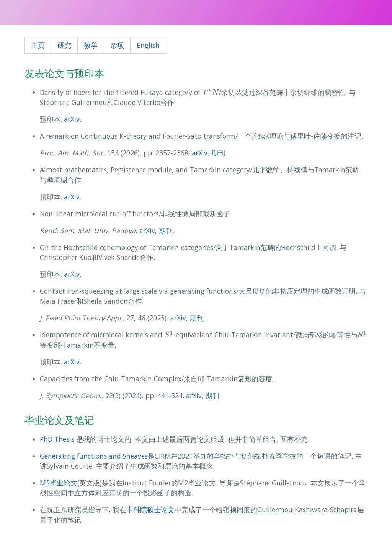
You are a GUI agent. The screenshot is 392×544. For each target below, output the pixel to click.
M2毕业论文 (59, 483)
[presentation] (211, 92)
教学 (91, 45)
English (148, 45)
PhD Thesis (57, 439)
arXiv (72, 119)
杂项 (117, 45)
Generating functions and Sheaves (94, 456)
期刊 (218, 153)
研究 (64, 45)
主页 (38, 45)
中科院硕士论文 (150, 510)
